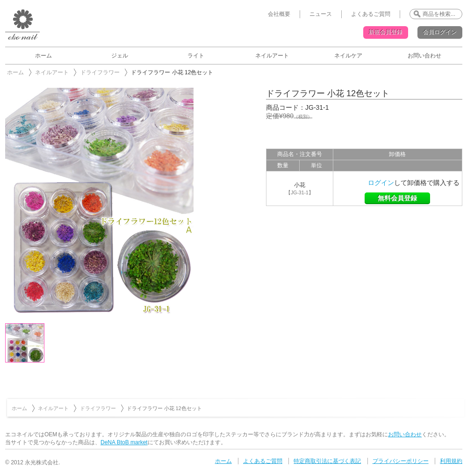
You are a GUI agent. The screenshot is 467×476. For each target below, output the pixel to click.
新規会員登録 (386, 32)
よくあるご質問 (371, 14)
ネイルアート (272, 56)
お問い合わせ (424, 56)
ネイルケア (348, 56)
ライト (196, 56)
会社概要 (279, 14)
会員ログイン (440, 32)
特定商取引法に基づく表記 (327, 461)
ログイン (381, 183)
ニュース (321, 14)
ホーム (43, 56)
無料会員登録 (397, 198)
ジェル (120, 56)
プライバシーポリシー (401, 461)
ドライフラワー (100, 72)
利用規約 (451, 461)
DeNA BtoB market (124, 442)
